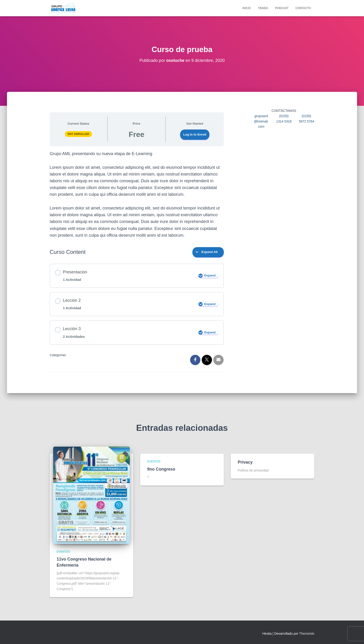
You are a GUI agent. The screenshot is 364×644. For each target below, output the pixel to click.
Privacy (245, 462)
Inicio (247, 8)
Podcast (282, 8)
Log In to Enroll (195, 134)
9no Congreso (161, 469)
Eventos (63, 552)
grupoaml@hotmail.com (261, 121)
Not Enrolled (79, 134)
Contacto (303, 8)
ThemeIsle (307, 634)
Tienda (263, 8)
